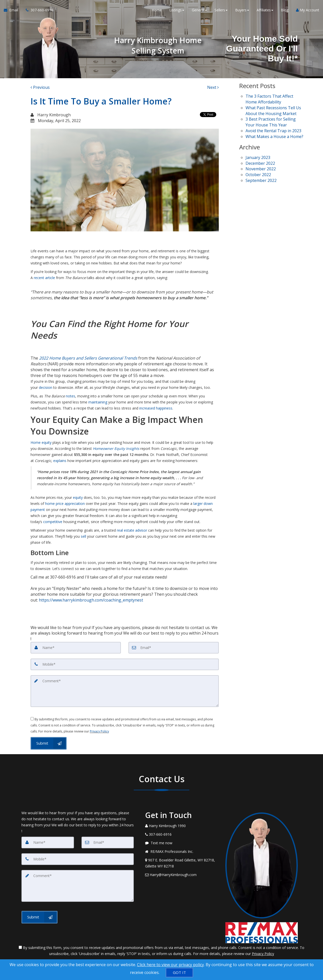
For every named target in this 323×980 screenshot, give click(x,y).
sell (83, 536)
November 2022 (261, 169)
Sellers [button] (221, 10)
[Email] (174, 648)
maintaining (98, 402)
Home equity (41, 442)
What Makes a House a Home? (274, 137)
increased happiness (156, 408)
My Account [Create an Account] (308, 10)
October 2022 (258, 175)
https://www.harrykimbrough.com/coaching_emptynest (90, 600)
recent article (44, 278)
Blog (285, 10)
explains (60, 461)
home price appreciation (65, 503)
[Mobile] (125, 664)
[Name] (76, 648)
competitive (53, 522)
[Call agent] (38, 10)
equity (78, 497)
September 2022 (261, 180)
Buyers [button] (242, 10)
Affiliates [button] (265, 10)
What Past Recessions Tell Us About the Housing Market (273, 111)
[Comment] (125, 691)
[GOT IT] (179, 973)
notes (71, 396)
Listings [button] (177, 10)
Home (157, 10)
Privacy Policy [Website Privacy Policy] (99, 731)
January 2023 (258, 157)
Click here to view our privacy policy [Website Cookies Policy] (170, 965)
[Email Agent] (13, 10)
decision (46, 387)
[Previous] (40, 87)
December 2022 (260, 163)
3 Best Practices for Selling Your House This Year (271, 122)
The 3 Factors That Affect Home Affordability (269, 99)
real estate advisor (132, 530)
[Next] (213, 87)
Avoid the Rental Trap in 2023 (273, 131)
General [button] (199, 10)
